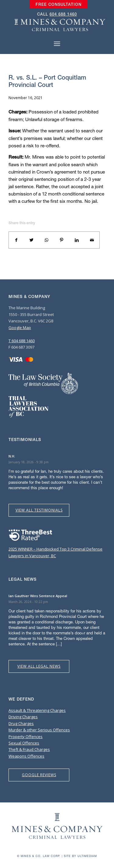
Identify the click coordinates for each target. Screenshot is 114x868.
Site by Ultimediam (80, 856)
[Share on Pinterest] (62, 240)
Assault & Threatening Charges (37, 710)
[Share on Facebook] (16, 240)
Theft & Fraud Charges (29, 749)
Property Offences (26, 737)
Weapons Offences (26, 756)
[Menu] (57, 44)
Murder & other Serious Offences (39, 730)
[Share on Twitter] (32, 240)
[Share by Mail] (92, 240)
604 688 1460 (63, 14)
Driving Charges (23, 717)
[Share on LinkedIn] (77, 240)
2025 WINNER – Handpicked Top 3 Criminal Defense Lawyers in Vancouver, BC (55, 549)
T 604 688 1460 (22, 341)
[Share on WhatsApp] (47, 240)
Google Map (20, 328)
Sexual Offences (24, 743)
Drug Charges (21, 723)
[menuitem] (59, 5)
